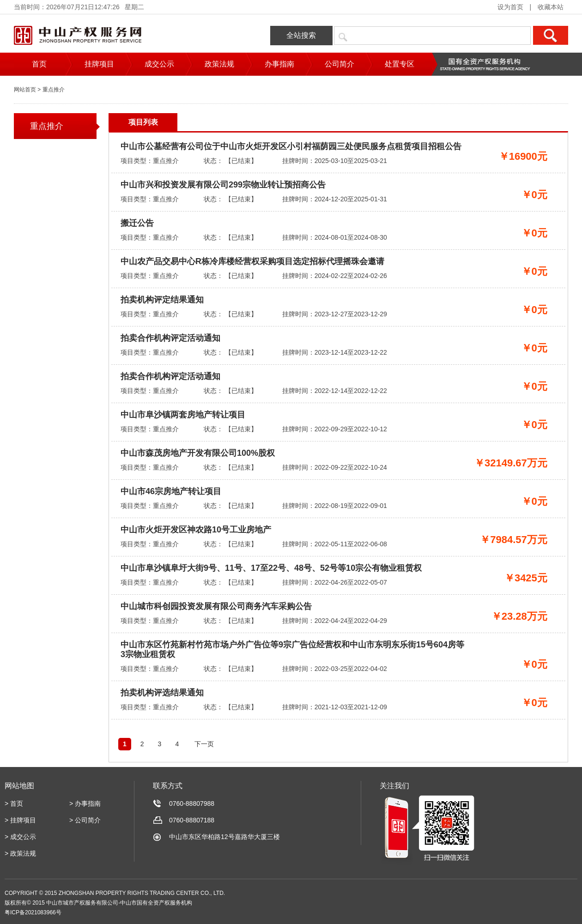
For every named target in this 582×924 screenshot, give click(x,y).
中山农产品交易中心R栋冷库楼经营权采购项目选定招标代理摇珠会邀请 (252, 261)
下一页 (204, 744)
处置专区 (400, 64)
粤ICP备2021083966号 (33, 912)
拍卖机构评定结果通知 (162, 300)
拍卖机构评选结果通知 (162, 693)
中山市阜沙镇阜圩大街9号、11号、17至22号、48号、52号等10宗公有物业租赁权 (271, 568)
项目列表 (143, 122)
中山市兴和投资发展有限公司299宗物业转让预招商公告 (223, 185)
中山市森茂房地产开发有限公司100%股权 (198, 453)
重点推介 (47, 126)
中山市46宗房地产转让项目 (171, 491)
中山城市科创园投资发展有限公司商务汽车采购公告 (216, 606)
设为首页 (510, 7)
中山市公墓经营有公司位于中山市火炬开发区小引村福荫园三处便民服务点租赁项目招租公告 (291, 146)
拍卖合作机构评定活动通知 (170, 338)
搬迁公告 (137, 223)
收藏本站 (551, 7)
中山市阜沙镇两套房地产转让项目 (183, 415)
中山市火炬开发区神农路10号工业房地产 (196, 530)
